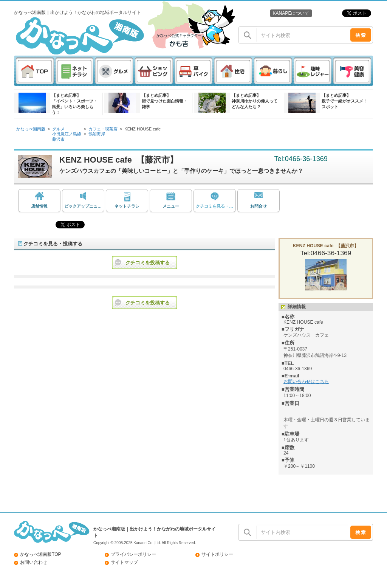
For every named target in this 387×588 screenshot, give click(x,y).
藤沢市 (58, 139)
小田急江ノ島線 (67, 134)
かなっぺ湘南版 (31, 129)
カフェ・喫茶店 (103, 129)
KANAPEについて (291, 13)
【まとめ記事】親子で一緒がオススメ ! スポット (344, 101)
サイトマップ (124, 562)
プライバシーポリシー (133, 554)
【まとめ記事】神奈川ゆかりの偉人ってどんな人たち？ (255, 101)
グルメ (58, 129)
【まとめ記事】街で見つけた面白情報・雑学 (165, 101)
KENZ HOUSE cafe (142, 129)
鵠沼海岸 (97, 134)
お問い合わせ (34, 562)
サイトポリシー (217, 554)
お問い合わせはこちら (306, 382)
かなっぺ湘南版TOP (41, 554)
